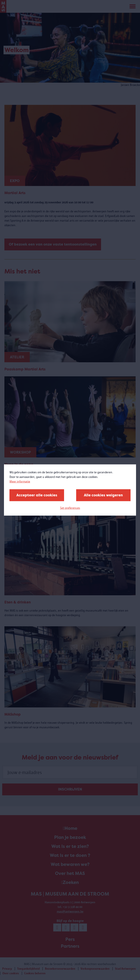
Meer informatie (20, 482)
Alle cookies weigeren (103, 495)
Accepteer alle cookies (37, 495)
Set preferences (70, 508)
